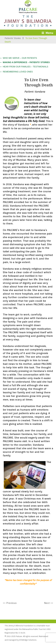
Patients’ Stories (13, 38)
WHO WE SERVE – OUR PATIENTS (20, 58)
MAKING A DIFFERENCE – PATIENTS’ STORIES (26, 62)
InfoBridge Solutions (28, 640)
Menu (47, 33)
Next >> (49, 603)
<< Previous (10, 603)
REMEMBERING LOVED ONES (18, 72)
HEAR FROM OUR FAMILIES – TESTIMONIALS (26, 67)
